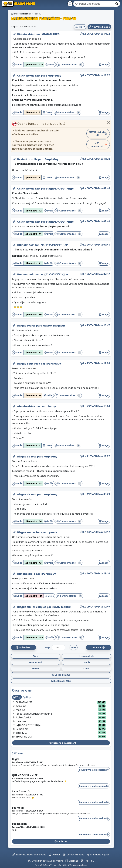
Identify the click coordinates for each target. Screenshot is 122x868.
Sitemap (72, 861)
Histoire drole (86, 656)
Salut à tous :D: (21, 791)
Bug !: (15, 759)
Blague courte (27, 326)
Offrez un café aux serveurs (45, 861)
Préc (23, 647)
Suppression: (20, 824)
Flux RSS (87, 861)
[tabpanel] (61, 719)
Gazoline (21, 706)
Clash (86, 669)
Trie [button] (79, 27)
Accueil (55, 854)
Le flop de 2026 (61, 681)
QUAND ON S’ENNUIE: (25, 775)
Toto (36, 656)
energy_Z (21, 733)
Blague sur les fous (30, 532)
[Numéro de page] (58, 647)
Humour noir (26, 245)
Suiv (99, 647)
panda (53, 532)
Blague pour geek (29, 364)
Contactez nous (73, 854)
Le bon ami (22, 729)
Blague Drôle (24, 4)
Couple (86, 662)
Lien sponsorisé (99, 144)
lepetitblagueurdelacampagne (34, 714)
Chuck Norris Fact (29, 76)
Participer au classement (61, 743)
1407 (74, 647)
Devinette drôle (28, 159)
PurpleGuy (54, 76)
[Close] (109, 122)
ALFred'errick (24, 717)
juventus (21, 721)
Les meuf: (18, 808)
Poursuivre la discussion (94, 770)
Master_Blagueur (54, 326)
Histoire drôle (26, 34)
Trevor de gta (24, 737)
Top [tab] (17, 697)
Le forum (61, 841)
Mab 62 (20, 710)
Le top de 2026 (61, 675)
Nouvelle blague (99, 27)
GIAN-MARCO (51, 34)
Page (47, 647)
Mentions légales (98, 854)
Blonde (36, 669)
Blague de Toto (27, 457)
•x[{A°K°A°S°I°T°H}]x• (61, 189)
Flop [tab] (27, 697)
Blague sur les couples (32, 607)
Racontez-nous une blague (29, 854)
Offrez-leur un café (98, 134)
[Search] (93, 4)
